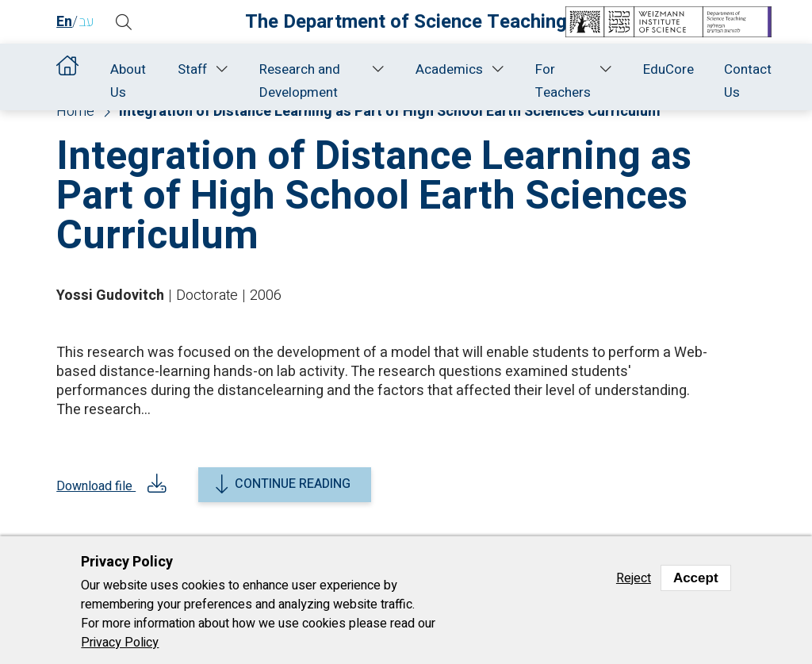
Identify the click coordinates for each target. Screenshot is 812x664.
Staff (192, 69)
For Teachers (563, 81)
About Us (128, 81)
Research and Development (300, 81)
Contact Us (748, 81)
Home (68, 69)
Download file (96, 489)
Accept (696, 578)
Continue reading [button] (293, 484)
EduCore (668, 69)
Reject (634, 578)
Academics (449, 69)
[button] (124, 22)
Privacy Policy (120, 643)
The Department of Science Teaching (406, 22)
